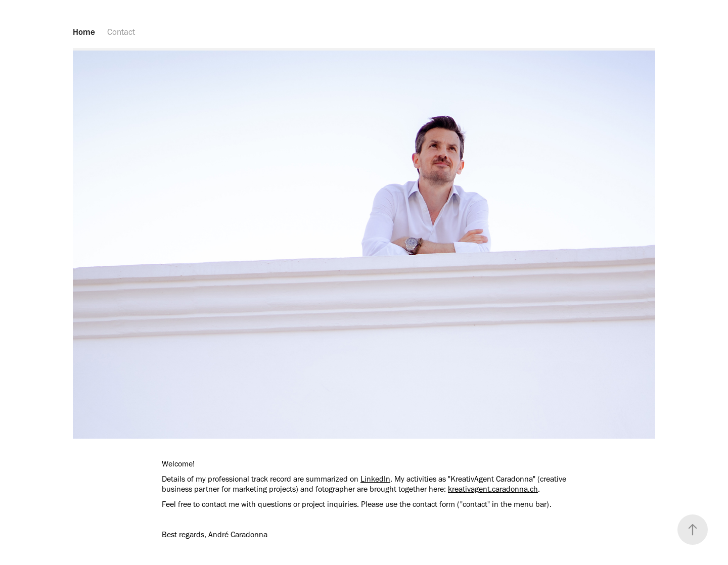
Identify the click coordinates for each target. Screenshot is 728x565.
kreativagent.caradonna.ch (493, 489)
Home (84, 32)
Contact (121, 32)
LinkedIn (375, 479)
